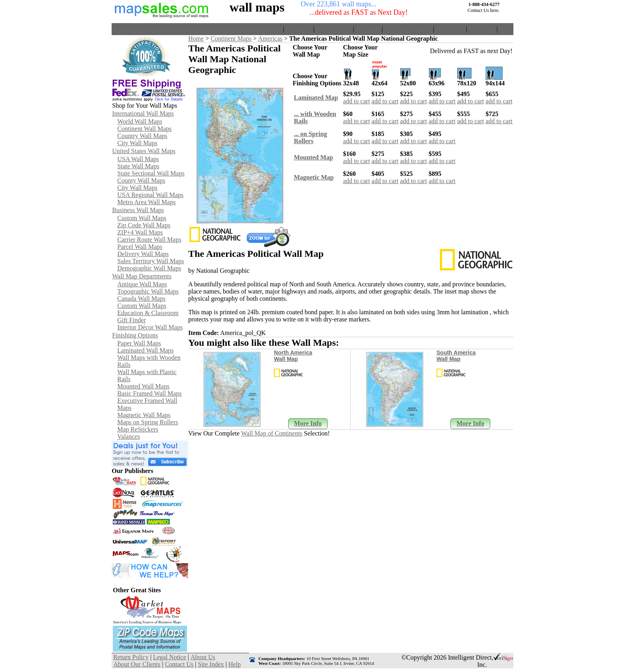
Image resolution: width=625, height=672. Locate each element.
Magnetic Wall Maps (144, 415)
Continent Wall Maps (144, 129)
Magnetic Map (314, 177)
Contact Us (450, 29)
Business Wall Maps (138, 210)
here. (495, 10)
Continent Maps (231, 38)
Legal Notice (170, 657)
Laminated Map (316, 98)
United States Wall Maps (144, 151)
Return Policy (334, 29)
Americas (270, 38)
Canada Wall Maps (141, 299)
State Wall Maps (138, 166)
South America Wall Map (456, 356)
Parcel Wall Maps (140, 247)
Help (506, 29)
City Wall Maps (137, 143)
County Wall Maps (141, 180)
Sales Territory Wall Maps (150, 261)
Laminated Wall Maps (145, 350)
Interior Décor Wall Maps (150, 327)
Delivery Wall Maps (143, 254)
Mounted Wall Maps (143, 386)
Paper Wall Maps (139, 343)
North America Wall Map (293, 356)
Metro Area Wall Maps (146, 202)
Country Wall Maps (142, 136)
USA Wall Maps (138, 159)
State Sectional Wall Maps (151, 173)
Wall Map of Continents (272, 433)
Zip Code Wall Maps (144, 225)
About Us (368, 29)
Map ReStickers (138, 429)
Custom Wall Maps (142, 218)
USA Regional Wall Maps (150, 195)
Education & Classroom (148, 313)
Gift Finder (132, 320)
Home (274, 29)
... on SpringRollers (310, 137)
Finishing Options (135, 335)
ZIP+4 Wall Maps (140, 232)
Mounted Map (313, 157)
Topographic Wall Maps (148, 291)
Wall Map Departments (142, 276)
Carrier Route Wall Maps (149, 239)
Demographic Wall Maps (149, 268)
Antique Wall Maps (142, 284)
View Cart (299, 29)
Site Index (482, 29)
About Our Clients (408, 29)
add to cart (357, 101)
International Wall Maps (143, 113)
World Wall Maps (140, 121)
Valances (129, 437)
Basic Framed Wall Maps (149, 393)
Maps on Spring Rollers (147, 422)
